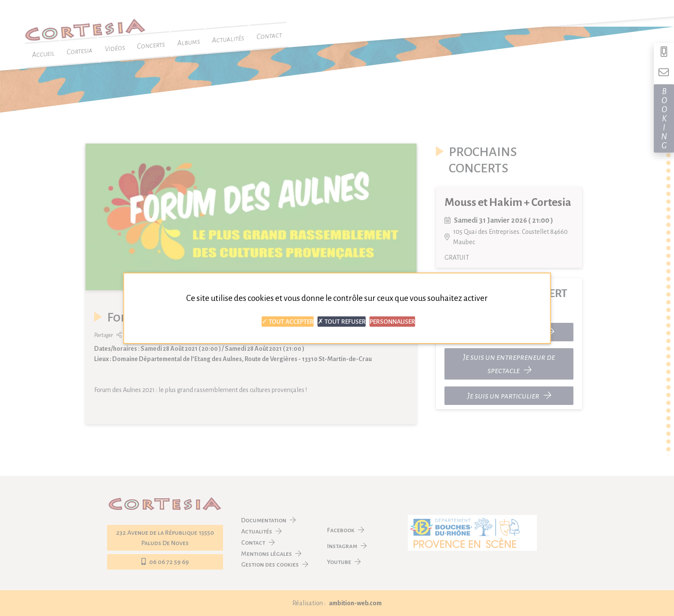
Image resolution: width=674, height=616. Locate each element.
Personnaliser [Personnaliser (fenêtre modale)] (392, 322)
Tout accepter (288, 322)
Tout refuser (342, 322)
